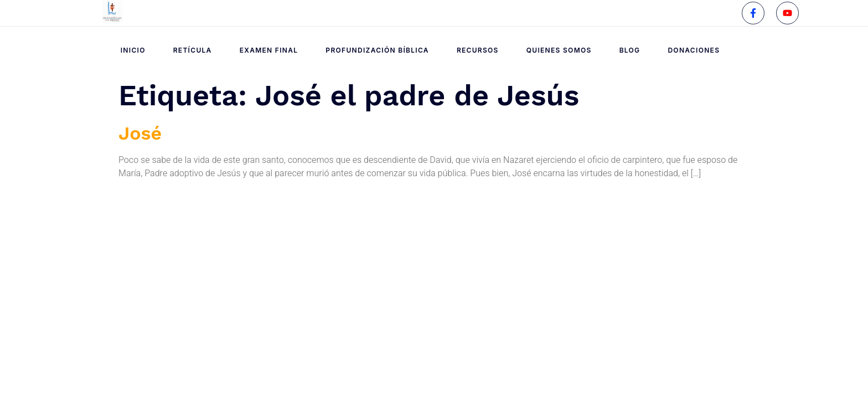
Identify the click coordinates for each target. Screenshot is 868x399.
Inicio (133, 50)
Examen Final (269, 50)
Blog (630, 50)
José (140, 133)
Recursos (478, 50)
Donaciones (694, 50)
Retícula (193, 50)
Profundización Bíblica (377, 50)
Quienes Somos (559, 50)
